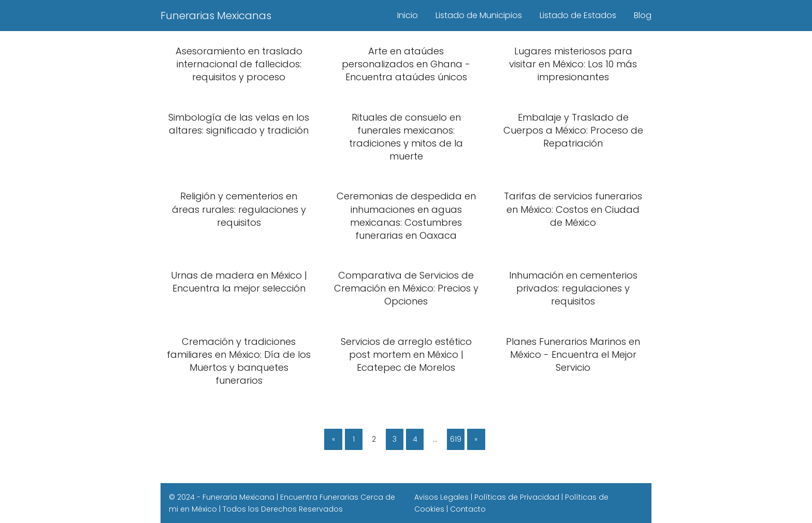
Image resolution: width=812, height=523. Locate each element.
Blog (643, 15)
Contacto (468, 509)
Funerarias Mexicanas (216, 16)
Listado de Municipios (479, 15)
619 (456, 439)
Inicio (408, 15)
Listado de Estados (578, 15)
